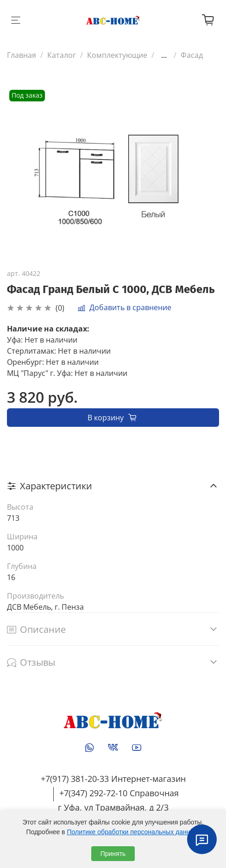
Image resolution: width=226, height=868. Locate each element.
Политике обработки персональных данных (132, 832)
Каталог (62, 55)
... (164, 55)
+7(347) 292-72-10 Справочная (119, 793)
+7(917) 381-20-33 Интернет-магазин (113, 779)
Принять (113, 854)
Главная (22, 55)
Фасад (192, 55)
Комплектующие (117, 55)
